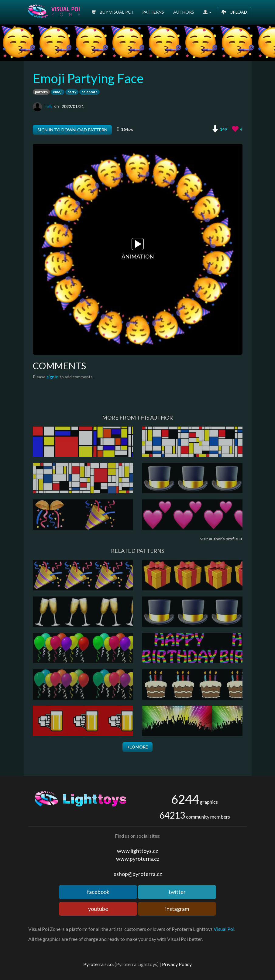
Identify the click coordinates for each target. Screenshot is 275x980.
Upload (234, 12)
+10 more (137, 747)
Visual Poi (224, 929)
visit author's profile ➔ (221, 539)
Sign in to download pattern (72, 130)
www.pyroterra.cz (138, 859)
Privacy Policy (177, 964)
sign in (53, 377)
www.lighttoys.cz (137, 851)
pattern (41, 92)
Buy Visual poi (112, 12)
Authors (184, 12)
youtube (98, 909)
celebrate (89, 92)
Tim (48, 106)
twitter (177, 892)
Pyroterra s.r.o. (98, 964)
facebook (98, 892)
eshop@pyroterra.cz (138, 874)
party (72, 92)
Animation (138, 249)
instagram (177, 909)
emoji (58, 92)
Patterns (153, 12)
